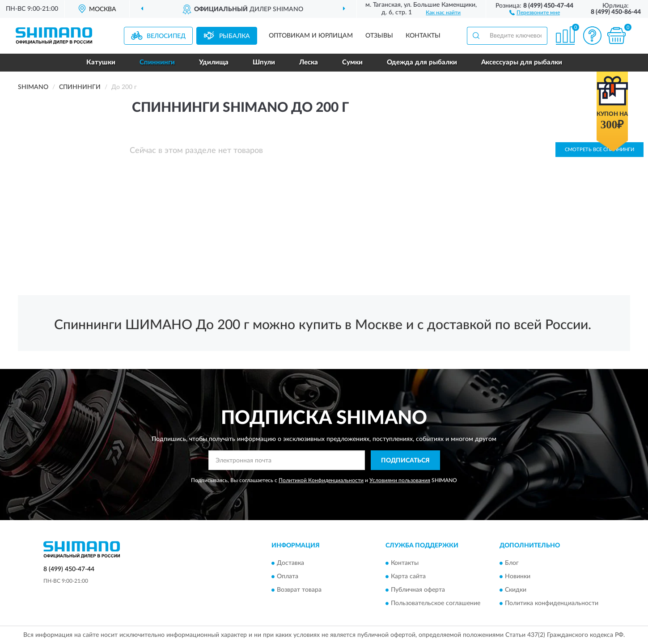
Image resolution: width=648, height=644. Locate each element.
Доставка (290, 563)
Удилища (214, 62)
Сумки (352, 62)
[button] (535, 12)
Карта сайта (408, 576)
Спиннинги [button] (157, 62)
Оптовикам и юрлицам (311, 36)
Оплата (288, 576)
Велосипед (166, 36)
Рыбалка (235, 36)
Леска (309, 62)
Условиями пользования (400, 480)
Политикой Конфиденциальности (321, 480)
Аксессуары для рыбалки (522, 62)
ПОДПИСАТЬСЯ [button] (405, 461)
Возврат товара (299, 590)
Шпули (264, 62)
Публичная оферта (418, 590)
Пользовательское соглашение (436, 603)
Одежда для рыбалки (422, 62)
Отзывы (379, 36)
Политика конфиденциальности (552, 603)
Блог (512, 563)
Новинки (518, 576)
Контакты (423, 36)
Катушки (101, 62)
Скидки (516, 590)
